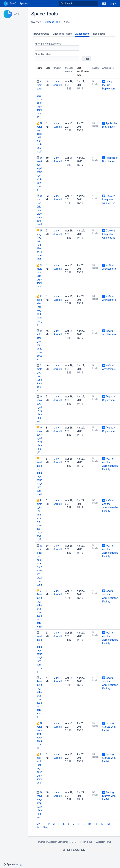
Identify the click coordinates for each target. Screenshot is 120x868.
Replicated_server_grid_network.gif (39, 310)
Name (39, 68)
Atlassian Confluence (58, 842)
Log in (113, 4)
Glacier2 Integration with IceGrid (109, 200)
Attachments (82, 34)
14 (38, 828)
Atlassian (74, 850)
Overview (36, 22)
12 (102, 824)
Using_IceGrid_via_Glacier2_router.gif (39, 245)
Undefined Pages (62, 34)
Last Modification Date (83, 72)
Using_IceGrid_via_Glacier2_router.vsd (39, 210)
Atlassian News (104, 842)
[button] (13, 864)
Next (46, 828)
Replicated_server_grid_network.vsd (39, 345)
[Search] (62, 4)
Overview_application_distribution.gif (39, 137)
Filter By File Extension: (48, 44)
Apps (67, 22)
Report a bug (86, 842)
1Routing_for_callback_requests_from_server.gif (39, 476)
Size (48, 68)
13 (108, 824)
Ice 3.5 (17, 14)
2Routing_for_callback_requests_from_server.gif (39, 609)
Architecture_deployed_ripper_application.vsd (39, 99)
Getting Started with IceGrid (109, 727)
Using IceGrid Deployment (109, 85)
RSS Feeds (99, 34)
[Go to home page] (10, 4)
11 (96, 824)
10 (89, 824)
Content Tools (53, 22)
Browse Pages (41, 34)
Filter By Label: (43, 54)
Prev (37, 824)
